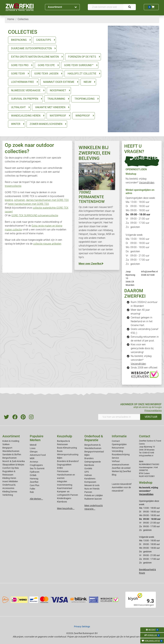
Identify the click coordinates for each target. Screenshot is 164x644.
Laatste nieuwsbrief (122, 484)
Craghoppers (36, 465)
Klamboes (62, 502)
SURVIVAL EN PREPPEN (25, 99)
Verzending (117, 451)
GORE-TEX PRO (20, 65)
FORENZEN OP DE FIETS (82, 57)
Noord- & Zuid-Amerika (14, 461)
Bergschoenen (10, 458)
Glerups (34, 452)
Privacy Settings (82, 627)
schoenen (20, 200)
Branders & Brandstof (68, 461)
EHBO (60, 468)
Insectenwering (65, 485)
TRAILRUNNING (56, 99)
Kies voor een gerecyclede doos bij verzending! (142, 348)
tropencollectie (13, 186)
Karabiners (90, 479)
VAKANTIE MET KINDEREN (50, 107)
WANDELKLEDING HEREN (26, 116)
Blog (114, 475)
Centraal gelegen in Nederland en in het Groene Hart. (142, 321)
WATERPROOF (58, 116)
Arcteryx (34, 462)
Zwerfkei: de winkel (121, 468)
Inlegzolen (62, 481)
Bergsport (7, 448)
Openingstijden (119, 444)
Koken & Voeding (11, 441)
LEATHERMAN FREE (23, 82)
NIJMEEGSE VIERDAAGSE (26, 90)
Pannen (88, 492)
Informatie (119, 436)
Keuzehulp (65, 436)
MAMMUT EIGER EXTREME (59, 82)
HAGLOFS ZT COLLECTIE (82, 74)
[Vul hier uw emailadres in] (119, 417)
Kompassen (90, 482)
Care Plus (35, 485)
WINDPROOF (83, 116)
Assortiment (62, 7)
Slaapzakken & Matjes (13, 465)
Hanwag (34, 479)
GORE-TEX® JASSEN (46, 74)
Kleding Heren (9, 478)
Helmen (88, 475)
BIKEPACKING (19, 40)
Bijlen (60, 458)
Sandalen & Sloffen (12, 454)
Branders (89, 458)
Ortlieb (33, 475)
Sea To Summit (37, 468)
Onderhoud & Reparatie (94, 438)
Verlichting (8, 495)
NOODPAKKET (58, 90)
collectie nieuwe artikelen (47, 244)
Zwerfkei (34, 482)
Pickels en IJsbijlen (94, 495)
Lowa (33, 448)
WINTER (16, 124)
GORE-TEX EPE (46, 65)
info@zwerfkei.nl (149, 272)
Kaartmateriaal (65, 488)
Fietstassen (63, 471)
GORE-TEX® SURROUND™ (79, 65)
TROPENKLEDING (85, 99)
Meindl (33, 445)
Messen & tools (92, 485)
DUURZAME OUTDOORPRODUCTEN (31, 48)
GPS (87, 472)
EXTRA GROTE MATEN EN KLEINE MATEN (35, 57)
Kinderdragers (64, 498)
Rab (32, 492)
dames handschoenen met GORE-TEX (47, 200)
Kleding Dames (10, 492)
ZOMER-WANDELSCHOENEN (46, 124)
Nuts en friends (92, 489)
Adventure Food (38, 455)
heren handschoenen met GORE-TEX (28, 204)
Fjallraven (35, 472)
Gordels (88, 468)
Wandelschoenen (11, 451)
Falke (32, 489)
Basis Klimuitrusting (67, 448)
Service (115, 458)
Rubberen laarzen (93, 499)
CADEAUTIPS (44, 40)
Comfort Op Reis (11, 468)
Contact (116, 441)
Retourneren (118, 448)
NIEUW (87, 82)
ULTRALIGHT (18, 107)
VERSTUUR (151, 417)
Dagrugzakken (64, 465)
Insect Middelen (10, 481)
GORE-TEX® (18, 74)
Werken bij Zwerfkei (121, 471)
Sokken (6, 444)
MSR (32, 458)
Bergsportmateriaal (94, 452)
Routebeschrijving (121, 454)
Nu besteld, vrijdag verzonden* (141, 360)
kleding (9, 200)
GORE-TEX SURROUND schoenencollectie (35, 215)
